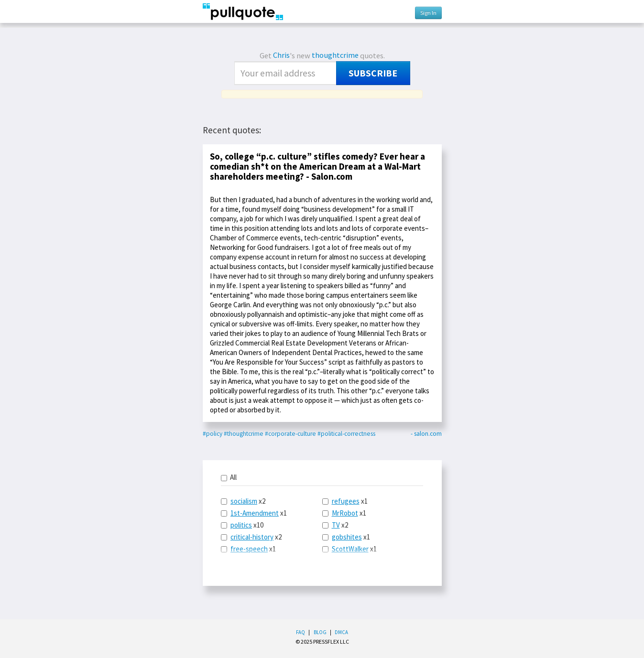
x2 (243, 501)
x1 (254, 513)
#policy (213, 434)
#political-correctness (346, 434)
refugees (346, 501)
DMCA (341, 632)
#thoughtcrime (244, 434)
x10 (242, 525)
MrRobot (345, 513)
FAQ (300, 632)
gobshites (347, 537)
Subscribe (373, 73)
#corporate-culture (290, 434)
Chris (281, 55)
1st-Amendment (255, 513)
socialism (244, 501)
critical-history (252, 537)
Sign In (428, 13)
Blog (320, 632)
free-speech (249, 549)
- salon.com (426, 434)
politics (241, 525)
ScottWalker (350, 549)
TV (336, 525)
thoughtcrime (335, 55)
